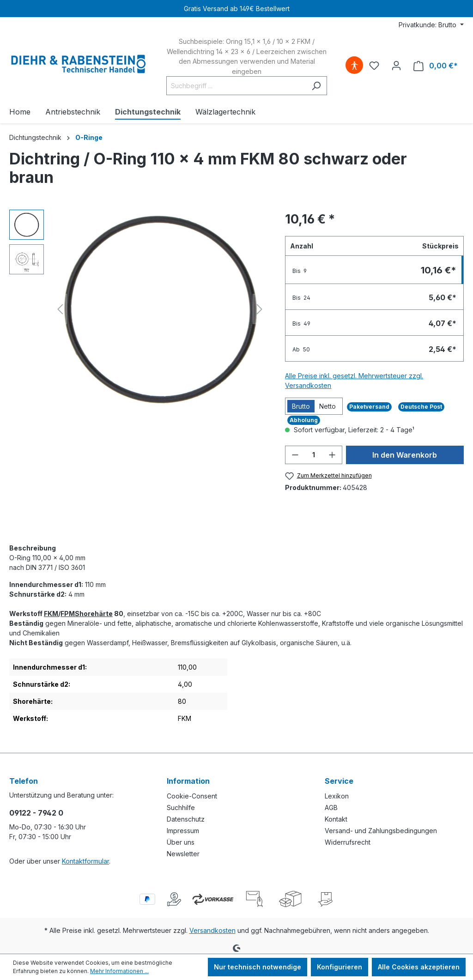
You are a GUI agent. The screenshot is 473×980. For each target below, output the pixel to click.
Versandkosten (212, 930)
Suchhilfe (181, 808)
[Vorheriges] (60, 309)
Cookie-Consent (192, 796)
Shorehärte (94, 614)
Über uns (181, 842)
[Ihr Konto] (396, 66)
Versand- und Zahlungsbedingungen (381, 831)
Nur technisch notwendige (258, 967)
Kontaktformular (85, 861)
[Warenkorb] (436, 66)
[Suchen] (316, 86)
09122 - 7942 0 (36, 813)
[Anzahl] (314, 455)
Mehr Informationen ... (119, 971)
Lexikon (337, 796)
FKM (51, 614)
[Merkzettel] (374, 66)
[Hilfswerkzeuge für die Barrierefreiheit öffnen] (354, 66)
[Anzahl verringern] (295, 455)
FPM (68, 614)
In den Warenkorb (405, 455)
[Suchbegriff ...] (236, 86)
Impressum (183, 831)
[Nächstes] (260, 309)
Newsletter (183, 854)
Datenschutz (186, 819)
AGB (331, 808)
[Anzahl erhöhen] (332, 455)
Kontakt (336, 819)
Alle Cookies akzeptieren (419, 967)
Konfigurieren (340, 967)
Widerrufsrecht (348, 842)
